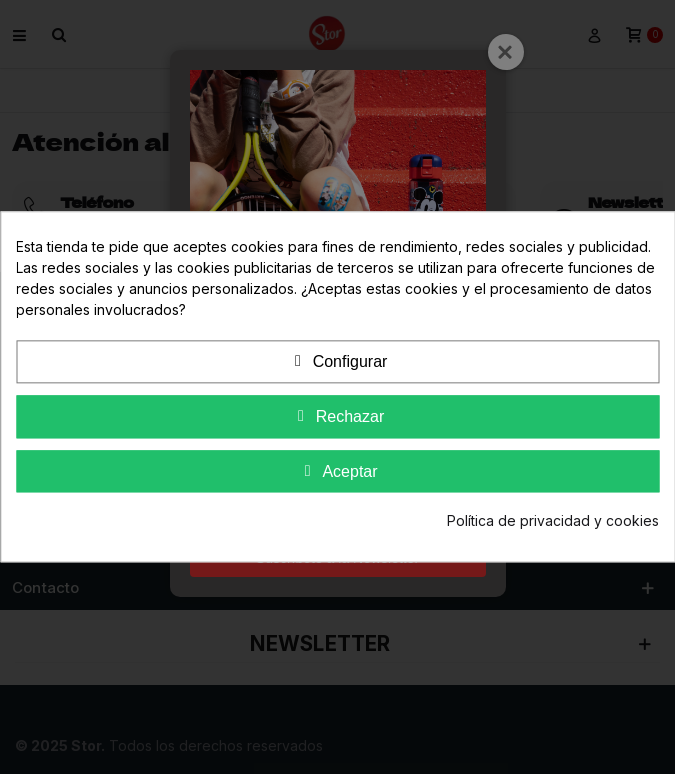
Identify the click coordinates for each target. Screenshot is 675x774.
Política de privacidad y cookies (553, 521)
